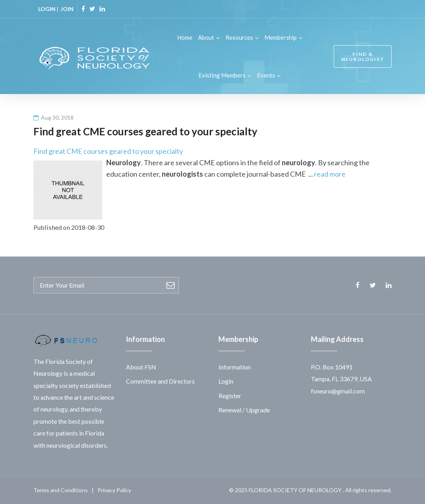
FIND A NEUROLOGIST (363, 57)
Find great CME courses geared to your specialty (108, 151)
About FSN (141, 367)
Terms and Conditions (61, 490)
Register (230, 396)
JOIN (67, 9)
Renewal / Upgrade (244, 410)
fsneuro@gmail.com (338, 391)
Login (226, 381)
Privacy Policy (114, 490)
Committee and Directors (160, 381)
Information (235, 367)
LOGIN (47, 9)
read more (330, 174)
